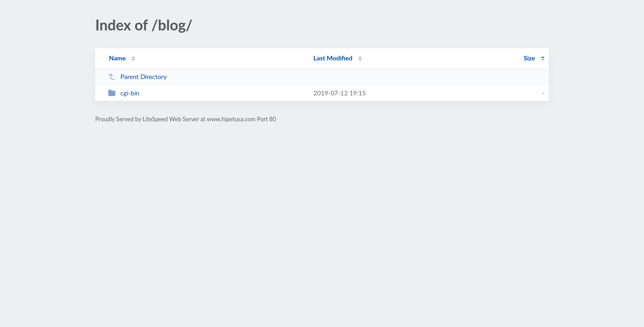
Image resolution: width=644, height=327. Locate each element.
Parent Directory (137, 77)
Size (529, 58)
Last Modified (333, 58)
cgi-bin (124, 93)
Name (117, 58)
